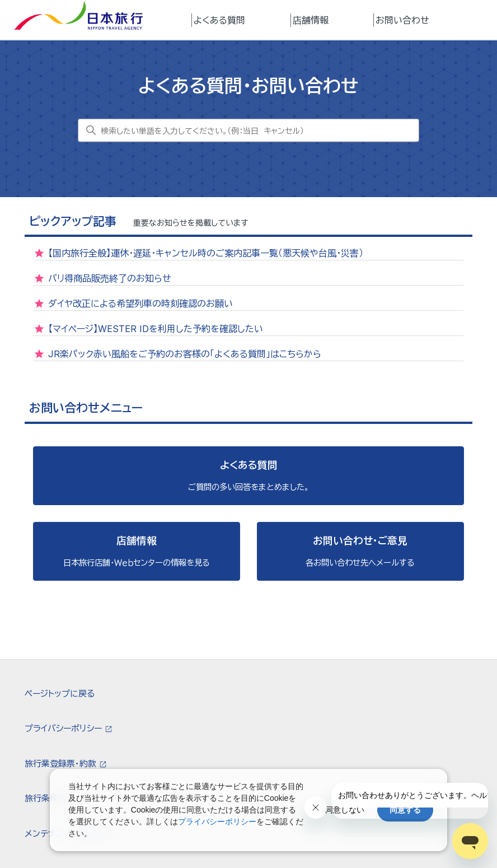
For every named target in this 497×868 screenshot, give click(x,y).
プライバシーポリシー (64, 728)
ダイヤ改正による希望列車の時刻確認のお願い (140, 304)
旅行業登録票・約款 (62, 764)
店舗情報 (311, 20)
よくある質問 (219, 20)
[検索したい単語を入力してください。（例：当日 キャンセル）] (248, 130)
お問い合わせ (402, 20)
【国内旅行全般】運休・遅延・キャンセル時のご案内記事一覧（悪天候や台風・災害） (206, 253)
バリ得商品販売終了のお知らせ (110, 278)
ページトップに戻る (60, 694)
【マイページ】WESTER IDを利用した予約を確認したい (156, 329)
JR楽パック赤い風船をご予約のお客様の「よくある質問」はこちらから (185, 354)
